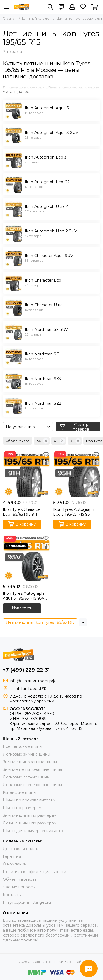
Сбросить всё (17, 441)
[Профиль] (72, 7)
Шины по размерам (22, 808)
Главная (10, 18)
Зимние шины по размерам (30, 815)
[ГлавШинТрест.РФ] (22, 7)
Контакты (12, 895)
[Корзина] (95, 7)
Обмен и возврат (20, 879)
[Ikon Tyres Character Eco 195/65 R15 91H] (27, 474)
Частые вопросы (19, 887)
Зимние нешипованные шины (32, 769)
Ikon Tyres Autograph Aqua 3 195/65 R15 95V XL (24, 596)
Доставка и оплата (21, 849)
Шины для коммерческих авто (33, 831)
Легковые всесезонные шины (32, 785)
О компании (15, 864)
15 (76, 441)
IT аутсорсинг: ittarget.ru (27, 902)
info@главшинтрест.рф (32, 681)
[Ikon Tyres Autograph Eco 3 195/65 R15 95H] (77, 474)
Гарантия (12, 856)
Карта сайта (75, 962)
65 (59, 441)
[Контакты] (61, 7)
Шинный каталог (37, 18)
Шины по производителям (29, 800)
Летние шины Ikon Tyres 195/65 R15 (40, 622)
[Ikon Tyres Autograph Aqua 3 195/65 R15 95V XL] (27, 558)
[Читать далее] (16, 92)
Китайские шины (20, 792)
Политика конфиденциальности (34, 872)
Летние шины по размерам (30, 823)
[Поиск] (50, 7)
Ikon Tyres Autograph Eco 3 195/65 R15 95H (74, 512)
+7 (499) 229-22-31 (26, 670)
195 (42, 441)
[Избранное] (83, 7)
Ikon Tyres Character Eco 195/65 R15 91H (22, 512)
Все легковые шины (23, 746)
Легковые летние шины (26, 777)
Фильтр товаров (75, 427)
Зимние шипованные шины (30, 762)
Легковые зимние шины (27, 754)
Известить (22, 608)
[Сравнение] (46, 462)
